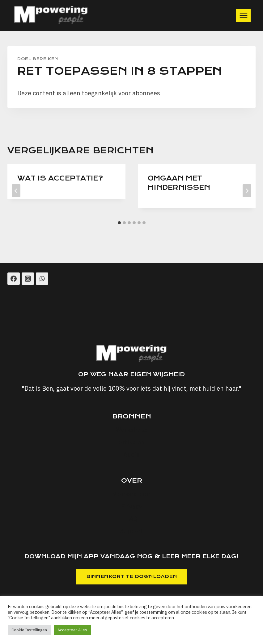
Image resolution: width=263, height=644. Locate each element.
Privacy (131, 506)
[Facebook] (14, 279)
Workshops (131, 430)
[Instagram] (28, 279)
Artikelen (131, 442)
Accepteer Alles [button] (72, 630)
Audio (131, 454)
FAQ (132, 519)
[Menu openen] (243, 15)
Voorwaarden (131, 494)
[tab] (119, 223)
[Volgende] (247, 191)
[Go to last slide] (16, 191)
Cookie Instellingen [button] (29, 630)
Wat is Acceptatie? (60, 178)
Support (132, 531)
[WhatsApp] (42, 279)
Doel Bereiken (38, 59)
